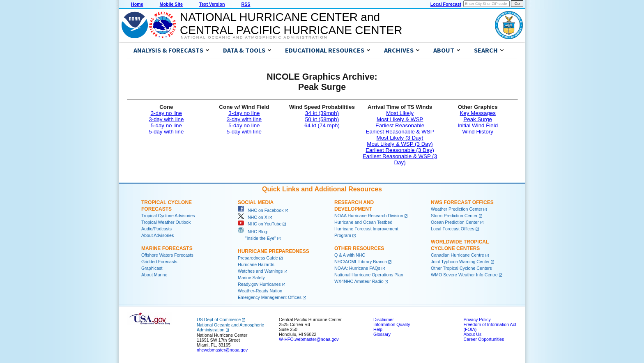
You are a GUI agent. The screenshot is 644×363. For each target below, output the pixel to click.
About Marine (154, 275)
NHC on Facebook (261, 210)
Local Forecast (446, 4)
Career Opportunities (484, 339)
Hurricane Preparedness (274, 251)
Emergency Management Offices (270, 297)
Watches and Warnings (260, 271)
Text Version (212, 4)
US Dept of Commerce (219, 319)
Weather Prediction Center (457, 209)
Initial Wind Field (478, 125)
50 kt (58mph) (322, 119)
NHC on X (253, 217)
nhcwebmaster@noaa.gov (222, 350)
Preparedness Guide (258, 258)
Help (378, 329)
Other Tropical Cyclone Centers (461, 268)
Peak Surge (478, 119)
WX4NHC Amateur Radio (359, 281)
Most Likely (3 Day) (400, 138)
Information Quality (392, 324)
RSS (246, 4)
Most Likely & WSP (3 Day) (400, 144)
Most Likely (400, 113)
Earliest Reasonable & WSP (400, 132)
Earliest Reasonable (400, 125)
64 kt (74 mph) (322, 125)
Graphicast (152, 268)
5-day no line (166, 125)
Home (137, 4)
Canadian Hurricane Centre (458, 255)
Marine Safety (251, 278)
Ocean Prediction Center (455, 222)
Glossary (382, 334)
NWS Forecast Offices (462, 202)
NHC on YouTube (260, 224)
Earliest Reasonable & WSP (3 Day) (400, 159)
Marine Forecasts (167, 248)
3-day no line (166, 113)
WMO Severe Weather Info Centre (464, 275)
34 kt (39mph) (322, 113)
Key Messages (477, 113)
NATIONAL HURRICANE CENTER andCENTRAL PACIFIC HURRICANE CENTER (291, 24)
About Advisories (158, 235)
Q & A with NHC (350, 255)
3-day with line (166, 119)
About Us (472, 334)
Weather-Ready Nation (260, 291)
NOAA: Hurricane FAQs (357, 268)
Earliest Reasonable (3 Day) (400, 150)
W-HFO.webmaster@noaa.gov (309, 339)
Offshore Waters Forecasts (167, 255)
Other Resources (359, 248)
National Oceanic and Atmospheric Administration (254, 37)
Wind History (478, 132)
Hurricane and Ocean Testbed (363, 222)
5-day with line (166, 132)
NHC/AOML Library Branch (361, 262)
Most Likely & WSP (400, 119)
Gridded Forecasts (159, 262)
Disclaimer (384, 319)
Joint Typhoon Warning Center (460, 262)
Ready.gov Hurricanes (259, 284)
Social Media (256, 202)
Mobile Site (171, 4)
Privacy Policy (477, 319)
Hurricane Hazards (256, 264)
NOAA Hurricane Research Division (369, 216)
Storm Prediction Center (454, 216)
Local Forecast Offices (453, 229)
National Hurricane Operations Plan (369, 275)
